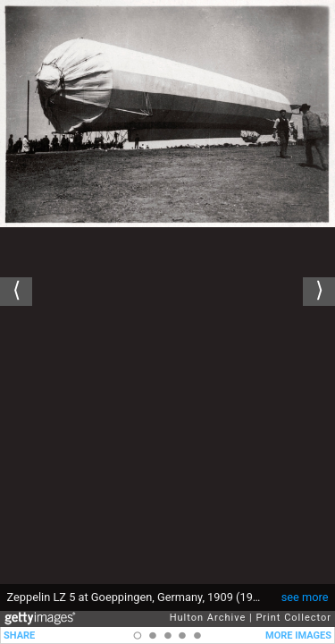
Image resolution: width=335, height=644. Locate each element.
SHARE (19, 636)
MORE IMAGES (298, 636)
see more (305, 597)
